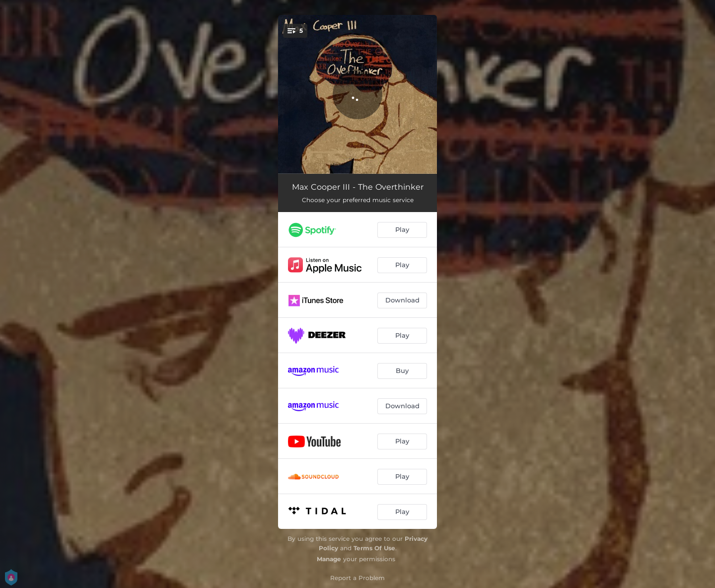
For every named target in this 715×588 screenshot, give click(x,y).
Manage (329, 559)
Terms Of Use (374, 548)
